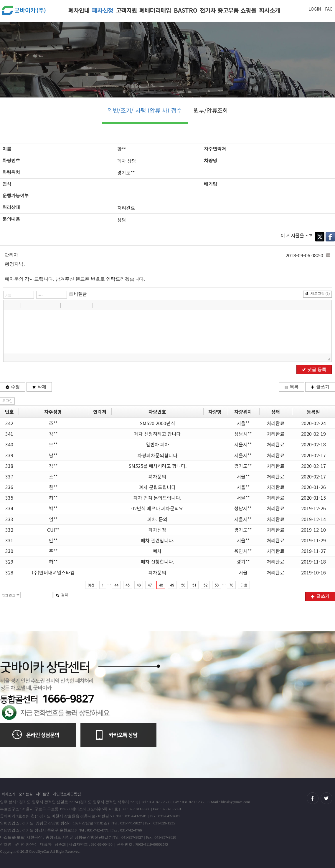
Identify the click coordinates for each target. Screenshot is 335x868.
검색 (62, 595)
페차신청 (157, 530)
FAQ (329, 9)
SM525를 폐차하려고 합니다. (157, 466)
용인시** (243, 551)
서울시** (243, 444)
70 (231, 585)
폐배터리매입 (155, 10)
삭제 (39, 387)
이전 (91, 585)
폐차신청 (103, 10)
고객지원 (126, 10)
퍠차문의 (157, 476)
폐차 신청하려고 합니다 (157, 434)
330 (9, 551)
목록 (291, 387)
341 (9, 434)
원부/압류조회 (211, 110)
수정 (13, 387)
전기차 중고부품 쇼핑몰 (228, 10)
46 (139, 585)
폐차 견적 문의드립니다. (157, 498)
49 (172, 585)
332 (9, 530)
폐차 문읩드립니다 (157, 487)
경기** (243, 561)
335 (9, 498)
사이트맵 (43, 794)
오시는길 (26, 794)
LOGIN (315, 9)
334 (9, 508)
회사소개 (270, 10)
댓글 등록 (314, 370)
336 (9, 487)
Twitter (320, 237)
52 (205, 585)
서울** (243, 423)
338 (9, 466)
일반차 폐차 (157, 444)
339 (9, 455)
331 (9, 540)
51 (194, 585)
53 (217, 585)
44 (116, 585)
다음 (244, 585)
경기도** (243, 466)
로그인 (7, 401)
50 (183, 585)
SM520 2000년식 (157, 423)
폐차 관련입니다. (157, 540)
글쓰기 (320, 387)
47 (150, 585)
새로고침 (317, 294)
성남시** (243, 434)
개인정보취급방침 (67, 794)
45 (128, 585)
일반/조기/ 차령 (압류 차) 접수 (145, 110)
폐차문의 (157, 572)
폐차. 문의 (157, 519)
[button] (9, 305)
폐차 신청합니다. (157, 561)
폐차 (157, 551)
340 (9, 444)
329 (9, 561)
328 (9, 572)
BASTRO (186, 10)
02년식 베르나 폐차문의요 (157, 508)
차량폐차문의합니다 (157, 455)
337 (9, 476)
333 (9, 519)
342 (9, 423)
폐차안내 (79, 10)
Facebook (330, 237)
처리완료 (275, 423)
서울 (243, 572)
